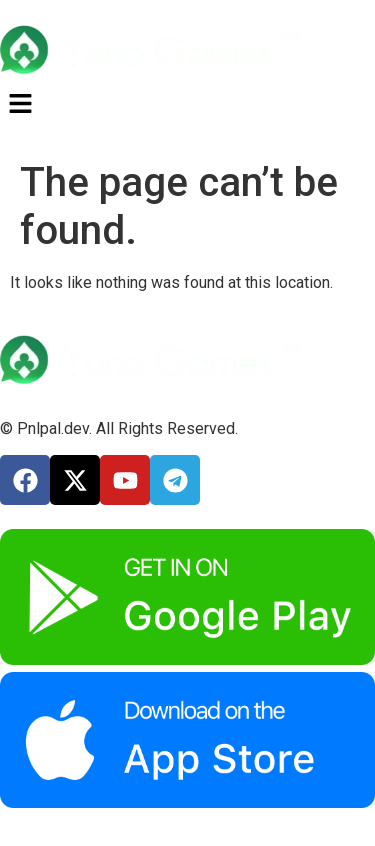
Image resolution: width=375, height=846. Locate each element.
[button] (187, 105)
